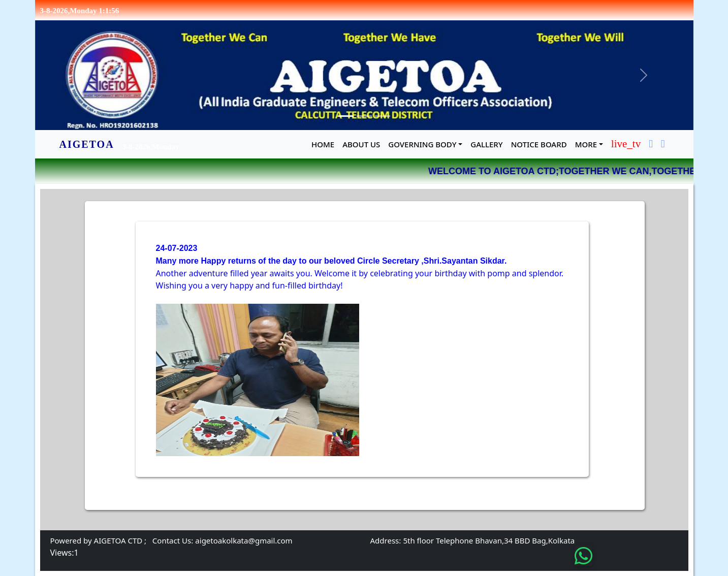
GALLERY (486, 144)
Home (323, 144)
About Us (361, 144)
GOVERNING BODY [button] (422, 144)
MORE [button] (586, 144)
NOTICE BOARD (539, 144)
